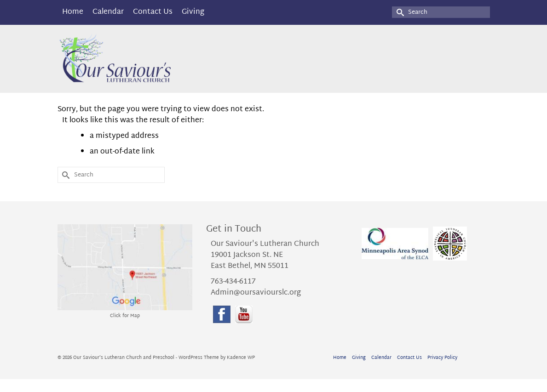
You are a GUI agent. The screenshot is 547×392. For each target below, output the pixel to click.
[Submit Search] (399, 12)
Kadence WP (241, 358)
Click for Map (125, 316)
